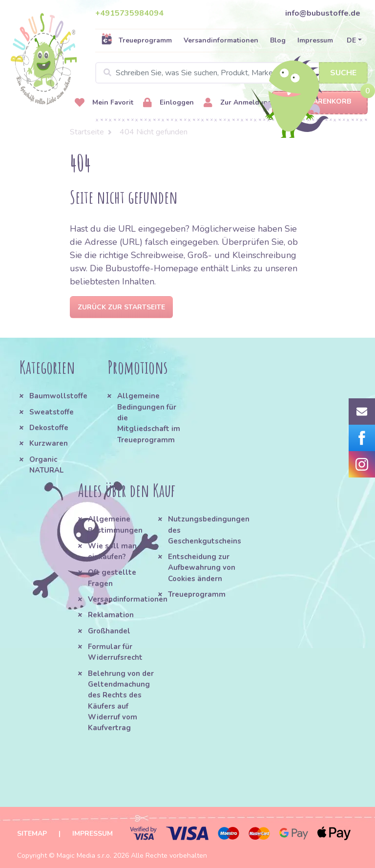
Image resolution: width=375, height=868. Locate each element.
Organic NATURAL (46, 465)
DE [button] (351, 40)
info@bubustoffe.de (323, 13)
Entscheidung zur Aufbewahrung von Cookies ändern (202, 568)
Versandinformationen (221, 40)
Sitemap (32, 834)
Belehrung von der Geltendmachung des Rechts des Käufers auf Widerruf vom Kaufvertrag (121, 701)
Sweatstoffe (52, 412)
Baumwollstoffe (58, 396)
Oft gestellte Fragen (112, 578)
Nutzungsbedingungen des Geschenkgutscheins (203, 530)
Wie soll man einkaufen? (112, 551)
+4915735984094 (129, 13)
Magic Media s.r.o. (84, 856)
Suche (343, 73)
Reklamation (111, 615)
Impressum (315, 40)
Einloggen (168, 103)
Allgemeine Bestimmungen (115, 524)
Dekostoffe (49, 428)
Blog (278, 40)
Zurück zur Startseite (121, 307)
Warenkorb (320, 102)
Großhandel (109, 631)
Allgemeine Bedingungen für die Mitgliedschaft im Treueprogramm (149, 418)
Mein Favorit (104, 103)
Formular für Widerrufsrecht (115, 652)
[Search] (231, 73)
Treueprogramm (136, 40)
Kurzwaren (50, 443)
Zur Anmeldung (238, 103)
